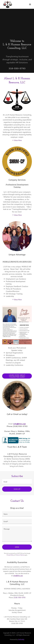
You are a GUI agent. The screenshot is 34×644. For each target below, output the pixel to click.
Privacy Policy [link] (10, 555)
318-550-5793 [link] (17, 68)
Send (17, 547)
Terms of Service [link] (20, 555)
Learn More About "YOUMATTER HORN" (17, 376)
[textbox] (17, 482)
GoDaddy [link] (21, 639)
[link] (8, 4)
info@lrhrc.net (19, 424)
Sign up (17, 489)
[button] (30, 4)
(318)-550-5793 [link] (19, 597)
